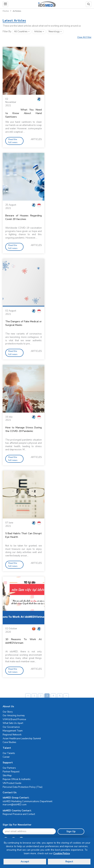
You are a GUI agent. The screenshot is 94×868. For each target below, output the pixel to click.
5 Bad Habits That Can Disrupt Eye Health (23, 535)
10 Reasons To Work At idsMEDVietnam (23, 641)
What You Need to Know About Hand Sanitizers (23, 113)
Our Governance (11, 727)
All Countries (22, 32)
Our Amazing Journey (14, 716)
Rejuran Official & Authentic (17, 779)
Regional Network (12, 735)
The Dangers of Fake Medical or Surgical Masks (23, 323)
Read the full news (13, 141)
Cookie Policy (62, 853)
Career (6, 757)
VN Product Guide (12, 783)
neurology (55, 32)
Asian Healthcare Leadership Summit (22, 739)
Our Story (8, 712)
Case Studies (9, 742)
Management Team (13, 731)
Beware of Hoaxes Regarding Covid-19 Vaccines (23, 217)
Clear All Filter (84, 37)
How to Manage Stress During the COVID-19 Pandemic (23, 429)
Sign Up (71, 832)
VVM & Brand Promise (14, 719)
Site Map (7, 776)
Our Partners (9, 768)
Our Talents (9, 753)
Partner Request (11, 772)
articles (39, 32)
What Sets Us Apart (13, 723)
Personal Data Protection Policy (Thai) (23, 787)
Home (6, 11)
